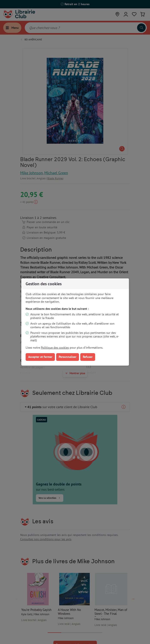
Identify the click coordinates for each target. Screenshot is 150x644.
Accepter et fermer (40, 357)
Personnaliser (68, 357)
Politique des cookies (55, 348)
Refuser (88, 357)
